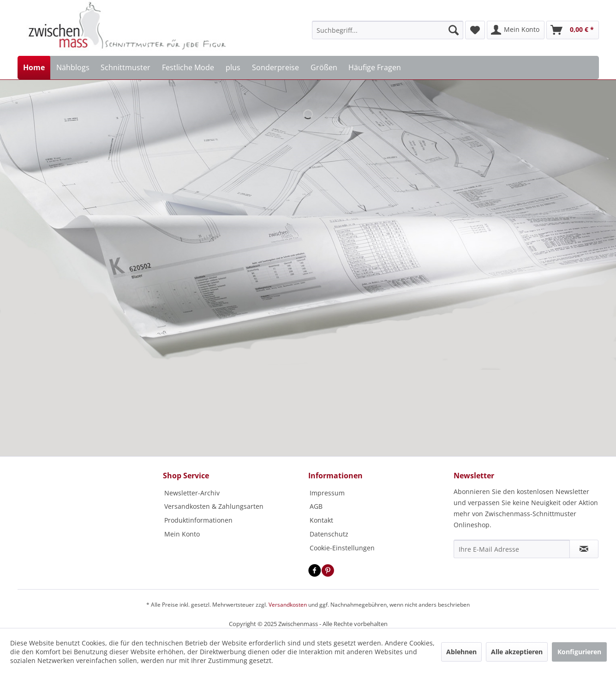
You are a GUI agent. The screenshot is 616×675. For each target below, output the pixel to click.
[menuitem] (388, 30)
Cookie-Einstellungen (342, 548)
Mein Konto (182, 534)
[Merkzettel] (475, 30)
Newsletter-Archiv (192, 493)
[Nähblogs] (73, 68)
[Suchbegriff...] (388, 30)
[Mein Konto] (516, 30)
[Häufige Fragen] (375, 68)
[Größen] (324, 68)
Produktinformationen (198, 520)
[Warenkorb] (573, 30)
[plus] (233, 68)
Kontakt (321, 520)
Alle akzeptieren (517, 652)
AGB (316, 506)
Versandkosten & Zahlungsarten (214, 506)
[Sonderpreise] (275, 68)
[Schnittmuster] (126, 68)
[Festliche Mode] (188, 68)
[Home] (34, 68)
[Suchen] (454, 30)
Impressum (327, 493)
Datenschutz (329, 534)
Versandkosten (288, 605)
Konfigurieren (579, 652)
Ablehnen (461, 652)
